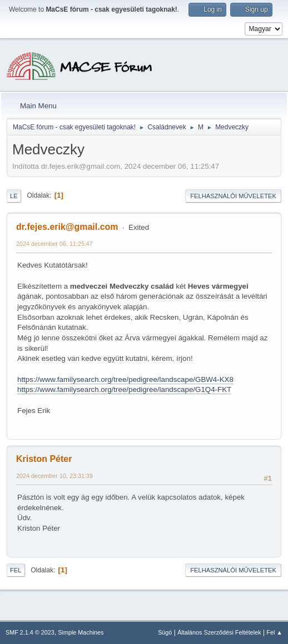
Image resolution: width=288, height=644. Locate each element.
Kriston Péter (44, 459)
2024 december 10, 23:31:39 (54, 476)
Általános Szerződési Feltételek (219, 632)
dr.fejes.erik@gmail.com (67, 227)
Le (14, 196)
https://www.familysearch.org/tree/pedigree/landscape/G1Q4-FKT (124, 389)
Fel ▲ (274, 632)
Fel (16, 570)
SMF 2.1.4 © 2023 (30, 632)
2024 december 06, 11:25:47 (54, 244)
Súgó (165, 632)
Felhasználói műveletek (233, 196)
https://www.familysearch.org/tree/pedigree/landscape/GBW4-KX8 (125, 379)
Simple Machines (81, 632)
